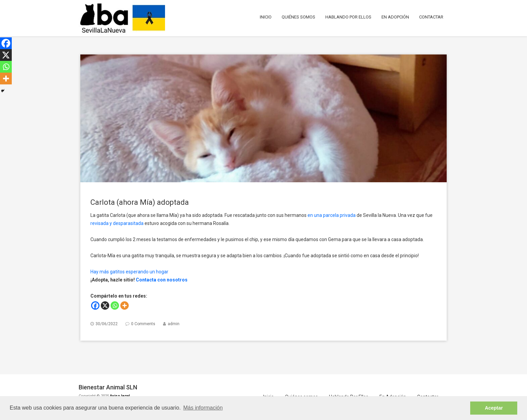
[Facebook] (95, 306)
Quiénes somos (298, 17)
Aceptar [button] (494, 408)
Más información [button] (203, 408)
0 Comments (143, 324)
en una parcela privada (332, 215)
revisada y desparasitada (117, 223)
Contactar (431, 17)
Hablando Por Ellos (348, 17)
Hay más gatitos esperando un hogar (129, 272)
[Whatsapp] (115, 306)
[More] (125, 306)
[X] (105, 306)
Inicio (266, 17)
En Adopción (395, 17)
